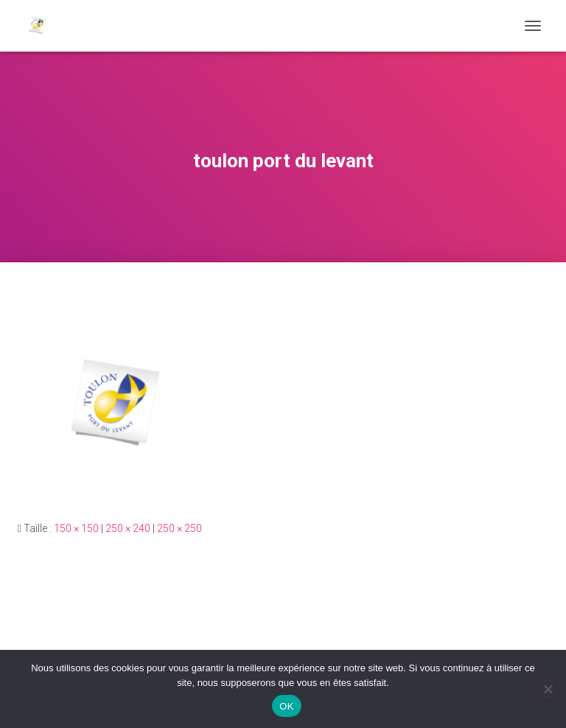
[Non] (548, 689)
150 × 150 (76, 528)
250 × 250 (179, 528)
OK (286, 706)
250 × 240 (128, 528)
